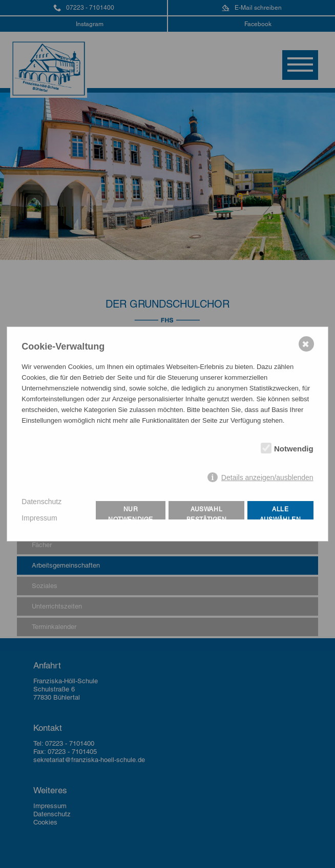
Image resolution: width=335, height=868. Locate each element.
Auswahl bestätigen (207, 513)
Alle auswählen (280, 513)
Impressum (39, 518)
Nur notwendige (131, 513)
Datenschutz (41, 502)
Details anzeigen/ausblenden (267, 478)
